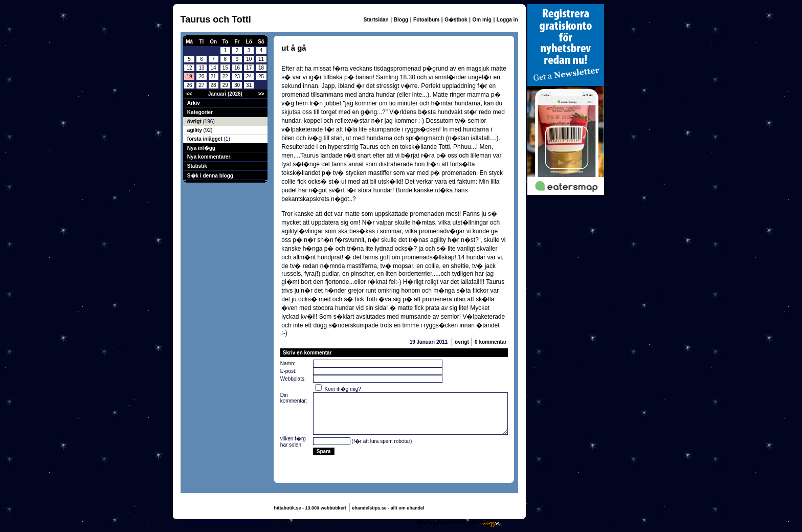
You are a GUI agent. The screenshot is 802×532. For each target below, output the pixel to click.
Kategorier (200, 112)
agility (195, 130)
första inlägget (206, 139)
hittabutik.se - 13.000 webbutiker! (310, 508)
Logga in (507, 20)
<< (189, 94)
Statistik (197, 166)
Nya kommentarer (209, 157)
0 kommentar (491, 342)
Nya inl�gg (201, 148)
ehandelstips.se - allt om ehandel (388, 508)
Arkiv (194, 103)
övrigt (195, 121)
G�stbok (456, 20)
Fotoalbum (426, 20)
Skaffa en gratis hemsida (447, 522)
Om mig (482, 20)
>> (261, 94)
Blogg (401, 20)
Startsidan (376, 20)
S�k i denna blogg (210, 176)
